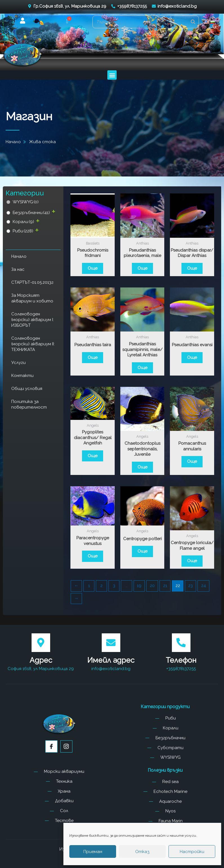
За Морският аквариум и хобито (32, 298)
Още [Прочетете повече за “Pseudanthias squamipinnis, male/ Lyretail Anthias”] (142, 368)
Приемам (93, 852)
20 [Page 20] (152, 586)
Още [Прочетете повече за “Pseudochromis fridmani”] (93, 268)
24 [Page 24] (204, 586)
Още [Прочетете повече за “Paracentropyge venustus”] (93, 556)
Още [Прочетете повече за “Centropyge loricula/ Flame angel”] (192, 561)
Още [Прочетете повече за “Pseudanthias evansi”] (192, 357)
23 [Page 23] (190, 586)
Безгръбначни (31, 213)
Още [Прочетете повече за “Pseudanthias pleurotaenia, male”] (142, 268)
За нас (18, 269)
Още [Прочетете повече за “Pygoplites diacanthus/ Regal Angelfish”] (93, 456)
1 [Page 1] (89, 586)
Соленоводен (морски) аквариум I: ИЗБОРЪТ (33, 320)
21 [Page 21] (165, 586)
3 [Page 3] (114, 586)
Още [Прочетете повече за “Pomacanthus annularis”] (192, 461)
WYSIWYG (26, 202)
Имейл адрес (111, 660)
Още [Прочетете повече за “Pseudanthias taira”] (93, 357)
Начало (19, 256)
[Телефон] (181, 643)
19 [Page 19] (139, 586)
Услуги (18, 363)
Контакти (22, 376)
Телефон (181, 660)
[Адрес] (41, 643)
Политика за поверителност (29, 404)
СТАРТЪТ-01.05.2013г (32, 282)
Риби (23, 231)
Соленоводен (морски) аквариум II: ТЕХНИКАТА (33, 344)
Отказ (142, 852)
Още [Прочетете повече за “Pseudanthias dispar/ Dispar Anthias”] (192, 268)
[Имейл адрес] (111, 643)
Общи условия (27, 389)
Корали (23, 222)
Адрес (41, 660)
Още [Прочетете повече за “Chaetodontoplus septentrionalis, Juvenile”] (142, 467)
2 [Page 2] (101, 586)
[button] (67, 22)
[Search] (193, 22)
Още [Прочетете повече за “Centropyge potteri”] (142, 551)
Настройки (192, 852)
